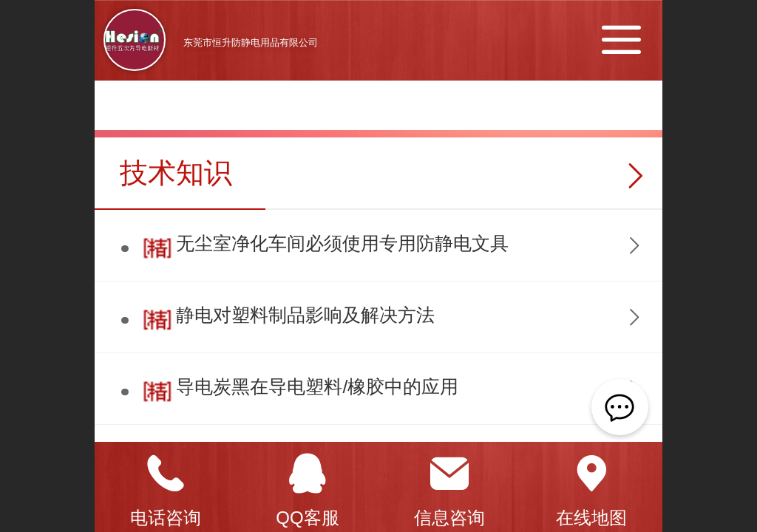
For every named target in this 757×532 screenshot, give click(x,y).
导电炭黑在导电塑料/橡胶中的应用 (317, 387)
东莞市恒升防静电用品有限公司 (251, 42)
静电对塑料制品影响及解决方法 (305, 315)
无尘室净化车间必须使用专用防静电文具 (342, 243)
